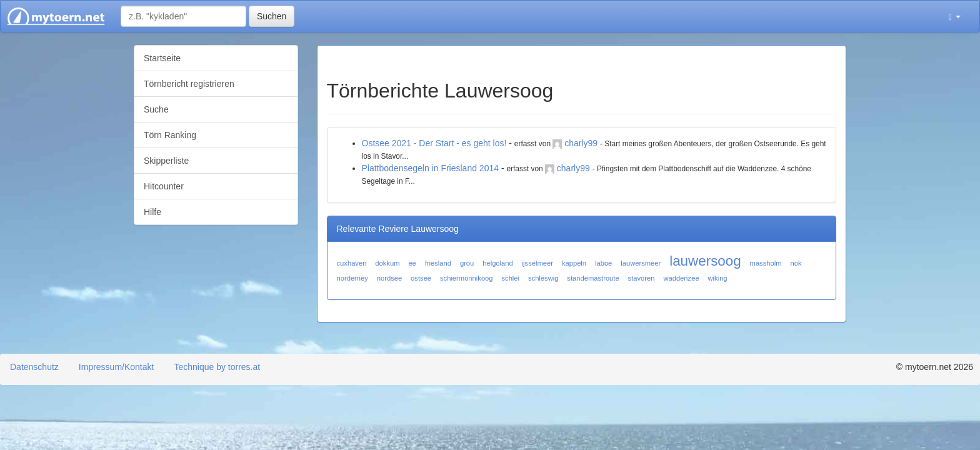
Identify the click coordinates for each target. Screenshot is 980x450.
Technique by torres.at (217, 367)
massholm (766, 263)
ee (412, 263)
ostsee (421, 278)
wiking (718, 278)
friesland (438, 263)
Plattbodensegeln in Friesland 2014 (431, 168)
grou (467, 263)
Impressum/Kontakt (117, 367)
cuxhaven (352, 263)
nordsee (389, 278)
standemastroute (593, 278)
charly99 (581, 143)
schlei (510, 278)
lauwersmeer (641, 263)
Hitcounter (164, 186)
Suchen (272, 16)
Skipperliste (166, 161)
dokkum (387, 263)
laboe (603, 263)
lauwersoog (705, 261)
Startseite (162, 58)
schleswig (543, 278)
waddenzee (681, 278)
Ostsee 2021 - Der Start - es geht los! (434, 143)
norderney (352, 278)
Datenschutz (34, 367)
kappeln (574, 263)
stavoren (642, 278)
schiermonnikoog (467, 278)
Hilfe (152, 212)
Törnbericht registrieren (189, 84)
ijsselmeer (537, 263)
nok (796, 263)
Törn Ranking (170, 135)
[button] (955, 16)
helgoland (498, 263)
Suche (156, 109)
